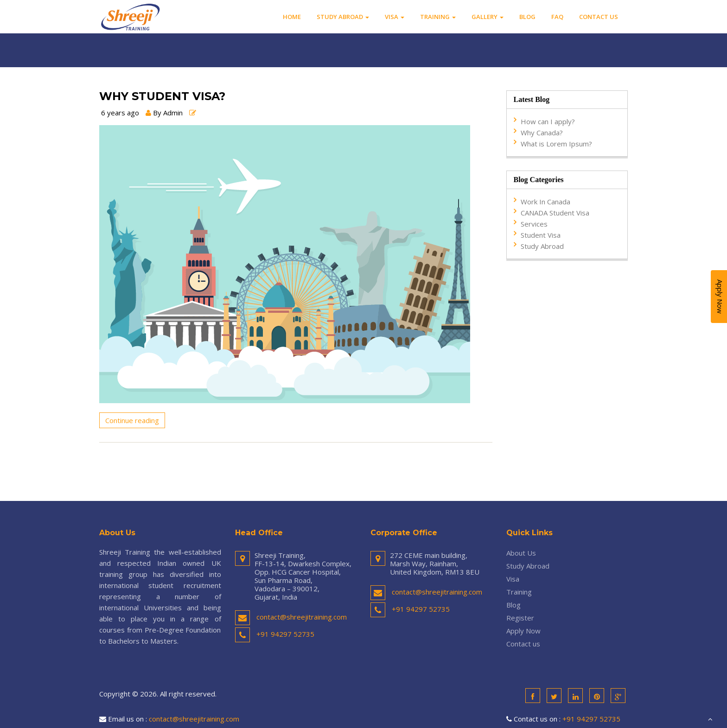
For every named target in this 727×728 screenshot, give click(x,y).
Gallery (488, 17)
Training (438, 17)
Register (520, 618)
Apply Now (523, 631)
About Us (521, 553)
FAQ (557, 17)
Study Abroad (343, 17)
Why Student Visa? (162, 96)
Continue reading (132, 420)
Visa (395, 17)
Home (292, 17)
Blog (527, 17)
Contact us (599, 17)
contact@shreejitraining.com (302, 617)
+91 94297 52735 (285, 634)
